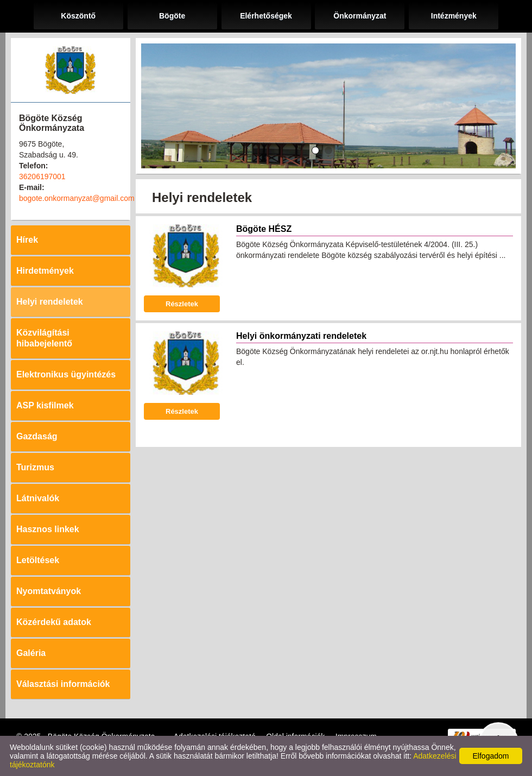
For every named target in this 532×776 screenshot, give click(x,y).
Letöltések (38, 560)
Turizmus (35, 467)
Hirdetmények (45, 271)
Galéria (31, 653)
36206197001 (42, 176)
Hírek (27, 240)
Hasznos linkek (48, 529)
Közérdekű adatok (54, 622)
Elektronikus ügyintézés (66, 374)
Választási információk (63, 684)
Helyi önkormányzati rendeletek (301, 336)
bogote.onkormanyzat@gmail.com (77, 198)
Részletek (182, 304)
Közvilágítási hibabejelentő (44, 338)
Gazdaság (37, 436)
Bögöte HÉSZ (264, 229)
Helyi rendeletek (50, 302)
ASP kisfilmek (45, 405)
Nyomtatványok (49, 591)
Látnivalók (38, 498)
